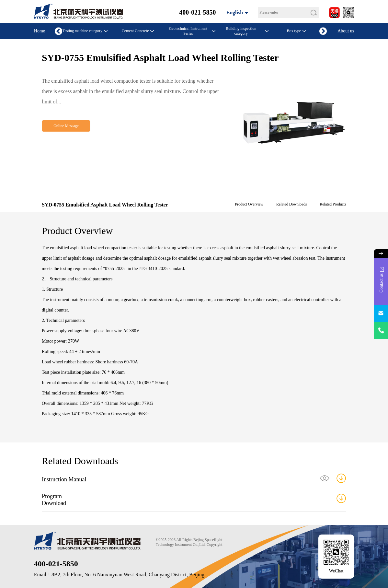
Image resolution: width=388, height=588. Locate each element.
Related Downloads (291, 204)
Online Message (66, 126)
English (235, 12)
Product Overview (249, 204)
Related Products (333, 204)
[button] (323, 31)
